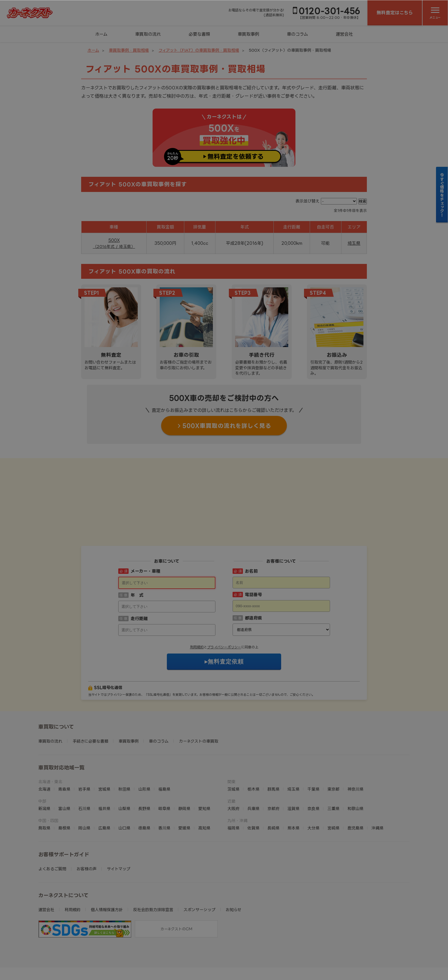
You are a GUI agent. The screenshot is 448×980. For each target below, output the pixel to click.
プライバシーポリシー (224, 612)
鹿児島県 (355, 792)
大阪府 (233, 773)
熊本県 (293, 792)
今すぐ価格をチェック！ (442, 195)
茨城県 (233, 754)
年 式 (137, 560)
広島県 (104, 792)
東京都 (333, 754)
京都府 (273, 773)
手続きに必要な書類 (90, 706)
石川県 (84, 773)
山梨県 (124, 773)
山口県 (124, 792)
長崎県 (273, 792)
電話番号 (253, 559)
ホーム (101, 34)
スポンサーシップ (199, 874)
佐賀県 (253, 792)
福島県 (164, 754)
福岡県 (233, 792)
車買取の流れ (148, 34)
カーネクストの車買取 (199, 706)
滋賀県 (293, 773)
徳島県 (144, 792)
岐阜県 (164, 773)
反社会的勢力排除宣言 (153, 874)
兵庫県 (253, 773)
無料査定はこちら (395, 13)
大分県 (313, 792)
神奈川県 (355, 754)
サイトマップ (119, 833)
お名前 (251, 536)
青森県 (64, 754)
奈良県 (313, 773)
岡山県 (84, 792)
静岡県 (184, 773)
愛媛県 (184, 792)
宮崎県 (333, 792)
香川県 (164, 792)
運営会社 (344, 34)
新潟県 (44, 773)
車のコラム (297, 34)
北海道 (44, 754)
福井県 (104, 773)
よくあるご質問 (52, 833)
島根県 (64, 792)
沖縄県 (377, 792)
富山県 (64, 773)
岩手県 (84, 754)
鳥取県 (44, 792)
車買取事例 (248, 34)
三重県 (333, 773)
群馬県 (273, 754)
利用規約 (197, 612)
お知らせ (234, 874)
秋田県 (124, 754)
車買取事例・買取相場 (129, 50)
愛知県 (204, 773)
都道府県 (253, 583)
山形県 (144, 754)
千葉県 (313, 754)
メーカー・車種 (145, 536)
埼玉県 (354, 243)
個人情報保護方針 (107, 874)
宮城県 (104, 754)
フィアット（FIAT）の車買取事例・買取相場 (199, 50)
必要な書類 (199, 34)
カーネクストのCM (176, 893)
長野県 (144, 773)
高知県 (204, 792)
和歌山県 (355, 773)
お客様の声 (87, 833)
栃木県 (253, 754)
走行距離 (139, 583)
